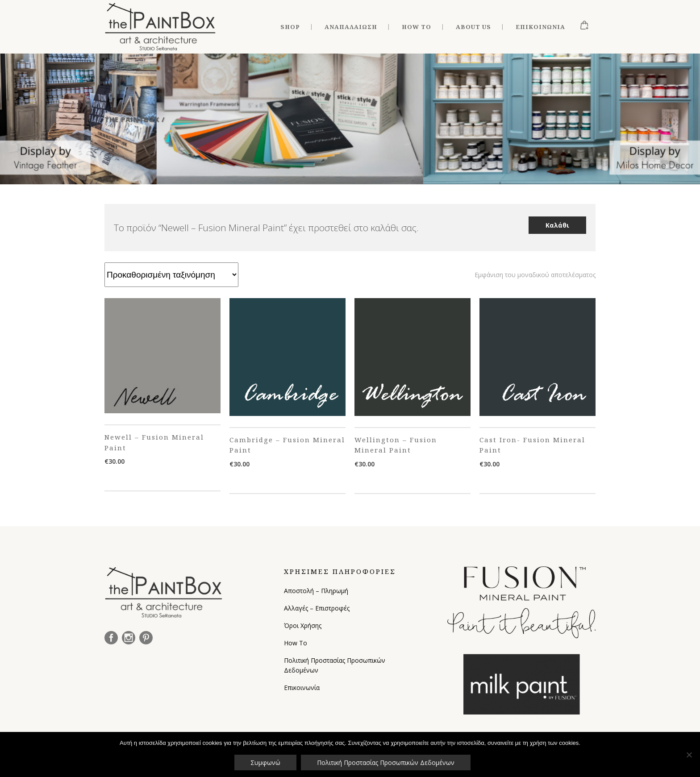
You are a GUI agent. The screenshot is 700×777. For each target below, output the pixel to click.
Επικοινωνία (302, 688)
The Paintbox (132, 119)
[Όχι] (689, 755)
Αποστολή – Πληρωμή (316, 591)
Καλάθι (557, 225)
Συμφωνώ (265, 762)
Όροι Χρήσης (303, 625)
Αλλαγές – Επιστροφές (317, 608)
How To (296, 643)
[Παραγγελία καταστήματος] (171, 275)
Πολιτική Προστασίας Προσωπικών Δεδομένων (335, 665)
